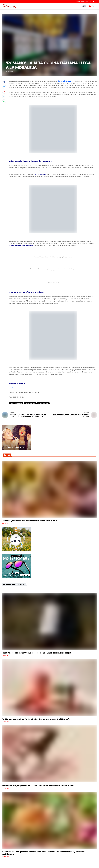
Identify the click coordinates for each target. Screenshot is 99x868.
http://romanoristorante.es (18, 388)
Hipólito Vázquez (30, 403)
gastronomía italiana (16, 403)
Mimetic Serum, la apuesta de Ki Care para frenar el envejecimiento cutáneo (38, 785)
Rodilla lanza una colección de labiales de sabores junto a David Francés (36, 719)
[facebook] (91, 2)
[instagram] (96, 2)
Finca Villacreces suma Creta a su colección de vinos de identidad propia (36, 653)
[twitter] (93, 2)
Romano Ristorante (65, 81)
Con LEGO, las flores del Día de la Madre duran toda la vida (29, 521)
